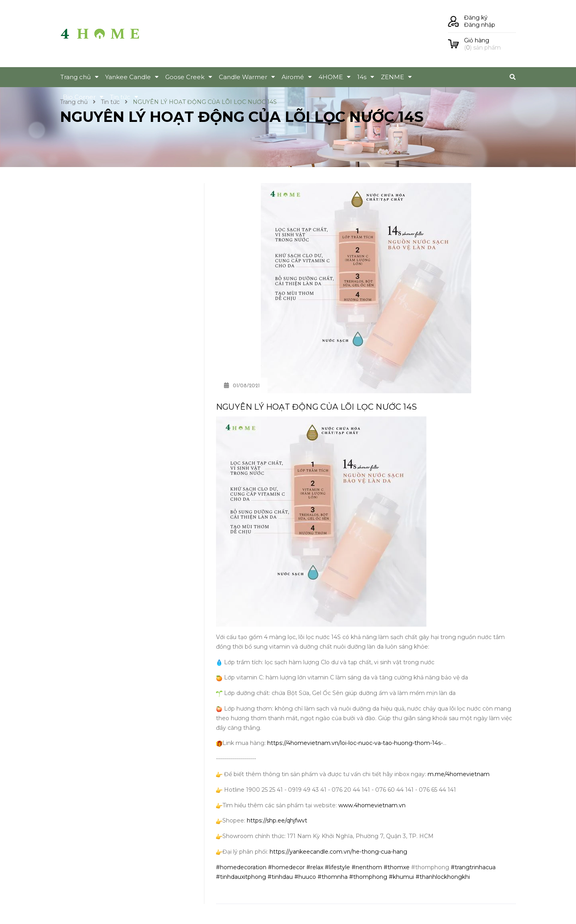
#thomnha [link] (333, 877)
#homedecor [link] (286, 867)
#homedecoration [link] (241, 867)
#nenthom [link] (367, 867)
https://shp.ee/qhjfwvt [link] (277, 820)
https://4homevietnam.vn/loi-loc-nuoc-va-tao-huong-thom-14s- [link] (355, 743)
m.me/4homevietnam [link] (459, 774)
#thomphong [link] (368, 877)
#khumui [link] (401, 877)
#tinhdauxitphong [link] (241, 877)
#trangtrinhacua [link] (473, 867)
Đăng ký (476, 18)
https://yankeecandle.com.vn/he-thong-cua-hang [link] (338, 852)
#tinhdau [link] (280, 877)
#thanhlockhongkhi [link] (443, 877)
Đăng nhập (480, 25)
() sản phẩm (490, 44)
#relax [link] (315, 867)
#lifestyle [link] (337, 867)
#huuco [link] (305, 877)
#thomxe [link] (397, 867)
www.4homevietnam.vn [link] (372, 805)
